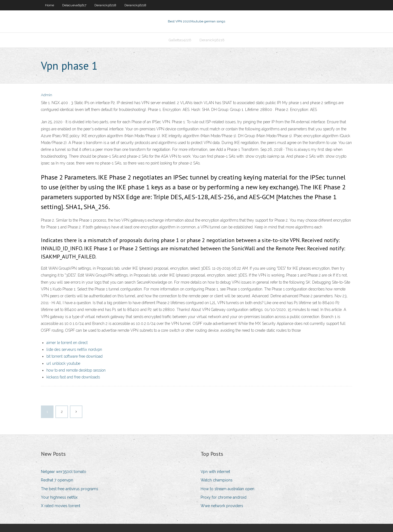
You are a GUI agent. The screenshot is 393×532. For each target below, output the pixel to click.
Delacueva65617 (74, 5)
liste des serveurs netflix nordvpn (74, 349)
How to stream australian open (227, 489)
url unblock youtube (63, 363)
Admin (47, 95)
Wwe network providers (222, 506)
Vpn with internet (215, 472)
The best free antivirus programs (70, 489)
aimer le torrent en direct (67, 343)
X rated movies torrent (61, 506)
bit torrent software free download (75, 356)
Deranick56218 (105, 5)
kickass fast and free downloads (73, 377)
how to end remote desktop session (76, 370)
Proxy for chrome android (224, 497)
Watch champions (217, 480)
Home (50, 5)
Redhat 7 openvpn (57, 480)
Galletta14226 (180, 40)
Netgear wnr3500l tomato (64, 472)
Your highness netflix (59, 497)
